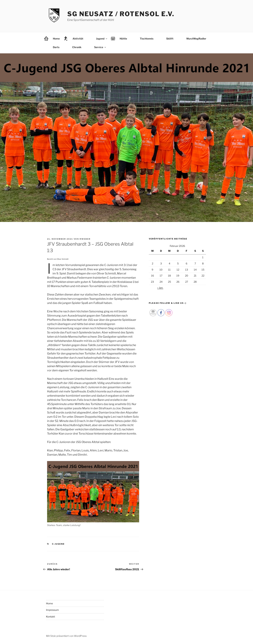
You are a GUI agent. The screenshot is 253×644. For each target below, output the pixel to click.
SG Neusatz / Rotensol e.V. (121, 14)
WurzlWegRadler (196, 39)
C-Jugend (58, 544)
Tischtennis (147, 39)
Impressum (52, 610)
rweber (85, 239)
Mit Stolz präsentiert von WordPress (66, 636)
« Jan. (160, 288)
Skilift (170, 39)
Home (56, 39)
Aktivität (78, 39)
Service (100, 47)
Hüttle (123, 39)
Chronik (77, 47)
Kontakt (51, 617)
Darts (56, 47)
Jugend (102, 39)
